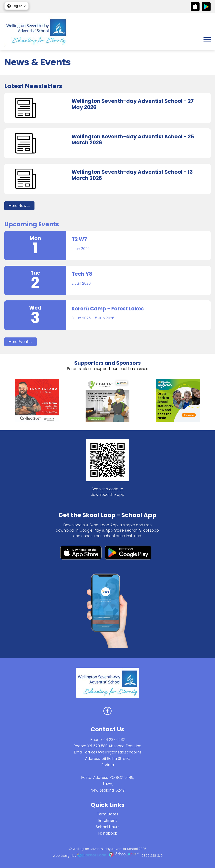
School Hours (108, 827)
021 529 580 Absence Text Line (114, 746)
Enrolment (108, 821)
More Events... (20, 342)
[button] (16, 6)
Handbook (108, 833)
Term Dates (108, 814)
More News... (19, 206)
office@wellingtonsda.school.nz (113, 752)
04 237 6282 (114, 740)
